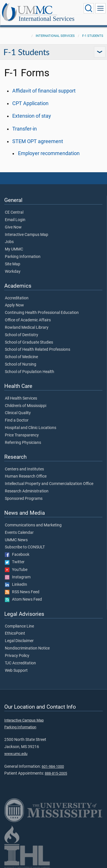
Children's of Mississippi (26, 406)
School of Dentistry (22, 335)
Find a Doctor (17, 420)
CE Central (14, 213)
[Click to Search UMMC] (89, 8)
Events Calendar (19, 533)
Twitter (15, 562)
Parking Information (23, 257)
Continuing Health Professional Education (42, 313)
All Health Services (21, 398)
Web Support (16, 671)
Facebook (17, 555)
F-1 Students (93, 36)
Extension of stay (32, 116)
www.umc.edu (16, 754)
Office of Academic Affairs (28, 320)
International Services (47, 19)
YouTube (16, 570)
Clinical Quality (18, 413)
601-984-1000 (53, 766)
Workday (13, 272)
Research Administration (27, 491)
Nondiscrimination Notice (27, 648)
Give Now (13, 227)
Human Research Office (26, 476)
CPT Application (30, 103)
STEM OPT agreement (38, 141)
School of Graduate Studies (29, 342)
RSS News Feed (22, 592)
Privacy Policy (17, 656)
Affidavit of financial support (44, 91)
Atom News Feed (23, 600)
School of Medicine (21, 357)
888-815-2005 (56, 773)
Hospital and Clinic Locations (31, 428)
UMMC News (16, 540)
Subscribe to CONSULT (25, 547)
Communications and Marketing (33, 525)
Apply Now (14, 305)
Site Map (13, 264)
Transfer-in (25, 129)
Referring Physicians (23, 443)
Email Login (15, 220)
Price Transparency (22, 435)
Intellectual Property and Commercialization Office (49, 484)
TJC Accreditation (20, 663)
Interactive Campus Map (27, 235)
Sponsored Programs (24, 499)
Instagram (18, 577)
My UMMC (14, 249)
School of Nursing (21, 364)
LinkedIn (16, 585)
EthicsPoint (15, 634)
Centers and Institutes (24, 469)
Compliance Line (19, 626)
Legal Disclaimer (19, 641)
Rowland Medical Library (27, 328)
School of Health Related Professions (38, 350)
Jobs (9, 242)
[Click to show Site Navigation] (100, 8)
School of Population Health (30, 372)
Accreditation (17, 298)
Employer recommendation (49, 153)
